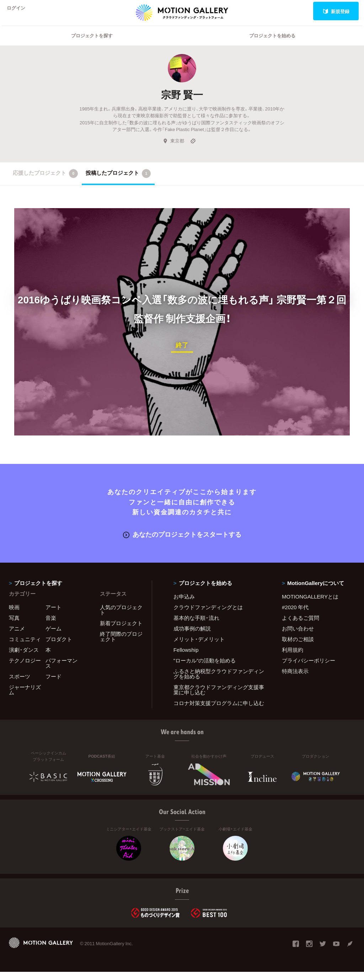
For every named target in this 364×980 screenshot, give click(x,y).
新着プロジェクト (121, 631)
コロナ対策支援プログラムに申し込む (219, 711)
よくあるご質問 (301, 626)
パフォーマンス (61, 671)
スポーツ (20, 684)
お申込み (184, 605)
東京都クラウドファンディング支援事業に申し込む (219, 698)
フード (53, 684)
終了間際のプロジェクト (121, 645)
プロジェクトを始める (272, 45)
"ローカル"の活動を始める (205, 668)
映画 (14, 615)
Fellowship (186, 658)
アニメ (17, 637)
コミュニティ (25, 647)
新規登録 (336, 11)
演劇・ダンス (24, 658)
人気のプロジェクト (121, 618)
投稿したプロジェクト (118, 183)
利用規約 (293, 658)
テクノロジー (25, 668)
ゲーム (53, 637)
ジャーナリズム (25, 698)
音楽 (51, 626)
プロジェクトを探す (92, 45)
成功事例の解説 (192, 637)
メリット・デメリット (199, 647)
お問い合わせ (298, 637)
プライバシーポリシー (309, 668)
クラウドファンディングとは (208, 615)
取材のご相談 (298, 647)
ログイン (19, 11)
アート (53, 615)
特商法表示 (295, 679)
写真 (14, 626)
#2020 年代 (295, 615)
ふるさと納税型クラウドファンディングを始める (219, 682)
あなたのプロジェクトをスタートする (182, 543)
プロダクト (59, 647)
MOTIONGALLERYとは (310, 605)
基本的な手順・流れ (196, 626)
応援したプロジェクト (45, 183)
